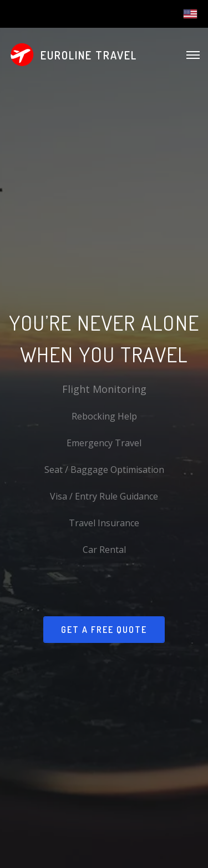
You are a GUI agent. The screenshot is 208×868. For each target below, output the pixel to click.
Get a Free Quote (104, 630)
